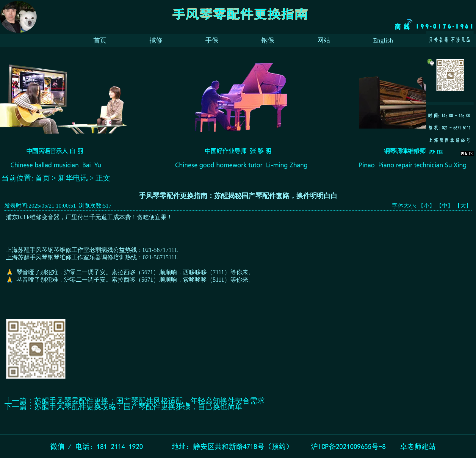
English (383, 40)
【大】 (463, 206)
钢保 (268, 40)
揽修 (156, 40)
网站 (324, 40)
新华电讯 (73, 178)
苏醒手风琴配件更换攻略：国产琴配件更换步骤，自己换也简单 (138, 407)
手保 (212, 40)
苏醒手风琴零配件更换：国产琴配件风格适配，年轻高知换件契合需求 (149, 401)
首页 (100, 40)
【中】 (445, 206)
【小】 (426, 206)
